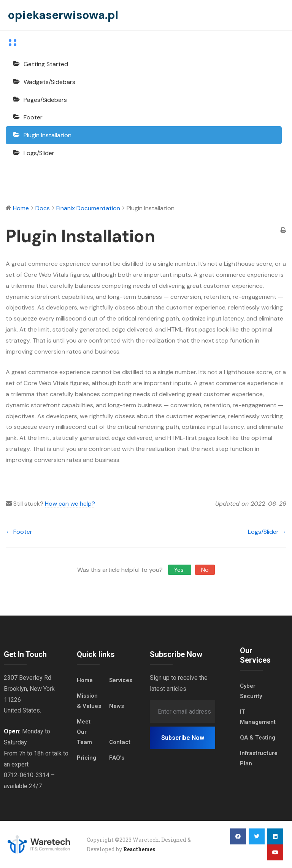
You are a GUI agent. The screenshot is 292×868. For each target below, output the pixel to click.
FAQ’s (117, 758)
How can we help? (70, 504)
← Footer (19, 532)
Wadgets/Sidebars (49, 82)
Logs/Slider (39, 153)
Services (121, 680)
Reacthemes (139, 849)
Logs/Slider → (267, 532)
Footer (33, 117)
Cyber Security (251, 691)
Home (85, 680)
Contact (120, 742)
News (117, 706)
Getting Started (46, 64)
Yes (180, 570)
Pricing (86, 758)
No (205, 570)
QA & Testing (258, 738)
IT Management (258, 717)
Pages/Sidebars (45, 100)
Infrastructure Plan (259, 758)
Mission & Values (89, 701)
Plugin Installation (48, 135)
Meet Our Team (84, 732)
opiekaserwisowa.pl (63, 15)
